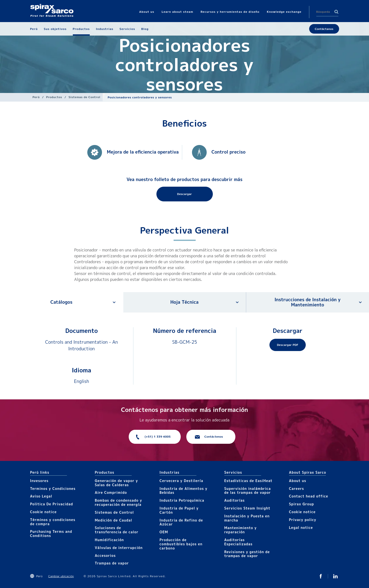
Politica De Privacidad (52, 504)
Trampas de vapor (112, 563)
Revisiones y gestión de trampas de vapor (247, 554)
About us (298, 481)
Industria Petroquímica (182, 500)
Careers (297, 489)
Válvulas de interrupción (119, 548)
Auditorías (235, 500)
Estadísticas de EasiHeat (248, 481)
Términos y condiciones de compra (53, 522)
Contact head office (309, 496)
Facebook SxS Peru (321, 576)
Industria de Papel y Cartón (179, 510)
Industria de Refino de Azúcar (181, 522)
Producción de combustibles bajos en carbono (181, 544)
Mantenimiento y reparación (241, 530)
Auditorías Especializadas (239, 542)
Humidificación (109, 540)
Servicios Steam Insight (247, 508)
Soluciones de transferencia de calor (117, 530)
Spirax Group (302, 504)
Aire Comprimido (111, 492)
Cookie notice (44, 512)
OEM (164, 532)
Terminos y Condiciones (53, 489)
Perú (36, 97)
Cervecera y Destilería (181, 481)
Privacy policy (303, 520)
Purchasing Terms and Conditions (51, 534)
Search (336, 12)
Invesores (39, 481)
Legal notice (301, 528)
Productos (54, 97)
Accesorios (105, 555)
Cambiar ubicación (61, 576)
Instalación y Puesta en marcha (247, 518)
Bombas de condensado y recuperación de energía (119, 502)
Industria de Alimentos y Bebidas (184, 491)
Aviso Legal (41, 496)
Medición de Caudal (114, 520)
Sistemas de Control (84, 97)
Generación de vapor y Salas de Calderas (116, 483)
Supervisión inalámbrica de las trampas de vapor (248, 491)
